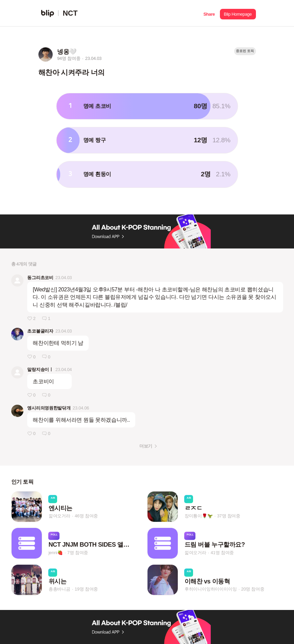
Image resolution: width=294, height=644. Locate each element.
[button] (209, 13)
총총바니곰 (59, 589)
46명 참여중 (86, 516)
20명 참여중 (253, 589)
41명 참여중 (222, 553)
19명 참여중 (86, 589)
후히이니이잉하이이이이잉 (211, 589)
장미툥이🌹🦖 (199, 516)
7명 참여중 (78, 553)
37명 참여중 (229, 516)
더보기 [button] (146, 446)
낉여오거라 (59, 516)
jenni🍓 (56, 553)
